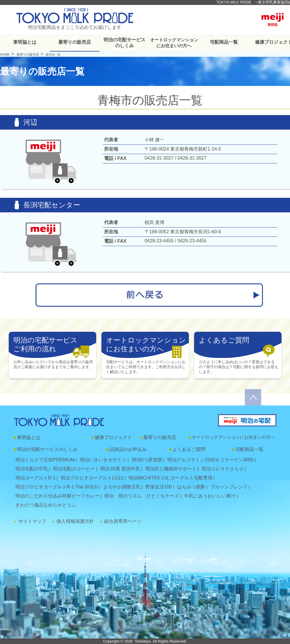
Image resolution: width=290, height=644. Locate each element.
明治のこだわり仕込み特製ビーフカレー (57, 496)
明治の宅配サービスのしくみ (124, 43)
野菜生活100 (159, 487)
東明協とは (25, 42)
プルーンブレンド (229, 487)
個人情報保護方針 (75, 521)
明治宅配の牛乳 (32, 469)
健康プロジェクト (113, 437)
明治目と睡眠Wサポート (171, 469)
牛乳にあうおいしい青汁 (210, 496)
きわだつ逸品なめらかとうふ (46, 505)
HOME (5, 54)
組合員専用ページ (123, 521)
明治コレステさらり (223, 469)
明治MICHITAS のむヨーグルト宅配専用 (171, 478)
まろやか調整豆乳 (122, 487)
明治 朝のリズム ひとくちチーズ (142, 496)
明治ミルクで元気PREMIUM (45, 460)
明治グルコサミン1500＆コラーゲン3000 (210, 460)
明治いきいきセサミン (103, 460)
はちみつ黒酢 (191, 487)
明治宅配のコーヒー (74, 469)
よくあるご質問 (189, 449)
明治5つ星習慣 (147, 460)
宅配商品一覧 (224, 42)
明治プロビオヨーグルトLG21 (92, 478)
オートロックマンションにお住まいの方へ (174, 43)
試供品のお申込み (128, 449)
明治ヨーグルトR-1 (36, 478)
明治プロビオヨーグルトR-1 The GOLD (57, 487)
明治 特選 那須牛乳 (120, 469)
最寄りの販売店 (75, 42)
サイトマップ (32, 521)
